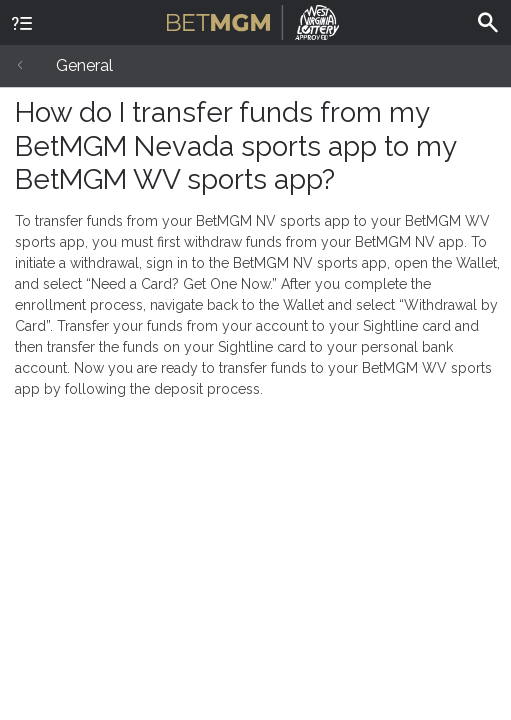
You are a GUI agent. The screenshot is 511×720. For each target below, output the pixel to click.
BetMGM (253, 20)
